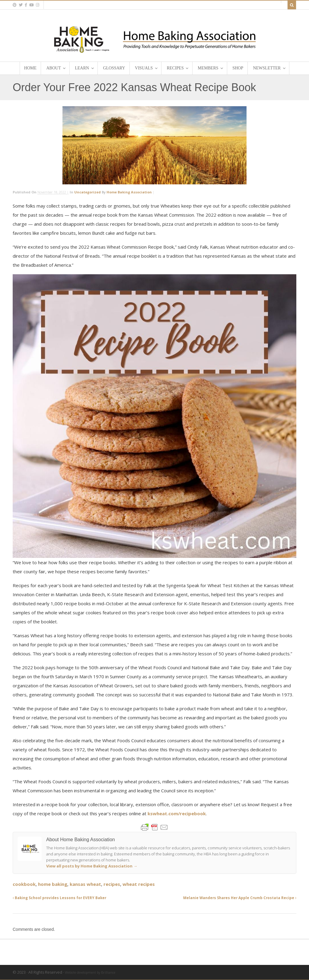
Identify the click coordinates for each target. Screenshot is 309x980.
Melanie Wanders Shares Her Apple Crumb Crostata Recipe (240, 898)
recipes (112, 884)
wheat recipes (139, 884)
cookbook (24, 884)
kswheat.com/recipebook (177, 813)
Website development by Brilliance (90, 972)
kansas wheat (85, 884)
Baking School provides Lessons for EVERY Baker (59, 898)
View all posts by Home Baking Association (92, 866)
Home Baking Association (129, 192)
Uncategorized (88, 192)
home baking (53, 884)
